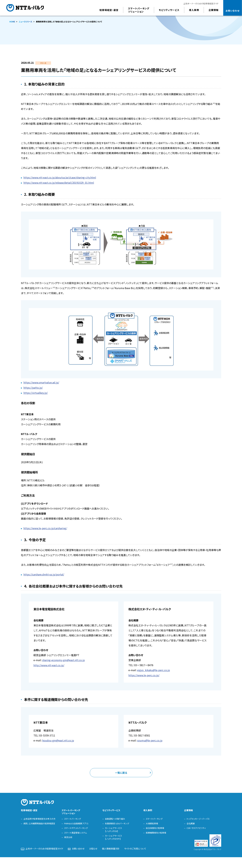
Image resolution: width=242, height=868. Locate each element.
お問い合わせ (78, 847)
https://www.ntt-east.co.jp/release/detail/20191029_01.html (59, 182)
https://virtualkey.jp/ (36, 392)
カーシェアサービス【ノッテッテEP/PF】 (113, 836)
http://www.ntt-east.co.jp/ (49, 664)
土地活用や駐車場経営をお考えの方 (39, 817)
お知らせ (93, 847)
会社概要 (191, 822)
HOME (12, 22)
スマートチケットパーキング (76, 827)
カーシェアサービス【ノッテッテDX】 (113, 828)
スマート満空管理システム (75, 831)
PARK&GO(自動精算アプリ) (76, 822)
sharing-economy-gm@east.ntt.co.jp (64, 659)
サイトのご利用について (135, 847)
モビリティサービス (111, 809)
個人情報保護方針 (111, 847)
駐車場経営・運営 (29, 809)
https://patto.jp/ (33, 387)
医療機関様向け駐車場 (156, 831)
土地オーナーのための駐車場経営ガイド (201, 4)
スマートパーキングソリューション (71, 810)
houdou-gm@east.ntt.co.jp (58, 739)
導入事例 (148, 809)
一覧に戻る (121, 771)
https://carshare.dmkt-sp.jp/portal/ (44, 573)
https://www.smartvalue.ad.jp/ (41, 382)
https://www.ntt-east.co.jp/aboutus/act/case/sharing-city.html (60, 177)
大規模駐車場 (152, 822)
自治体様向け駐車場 (155, 827)
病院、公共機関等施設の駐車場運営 (39, 822)
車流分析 (68, 836)
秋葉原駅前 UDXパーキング (117, 822)
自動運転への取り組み (115, 817)
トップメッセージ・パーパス (198, 817)
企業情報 (189, 809)
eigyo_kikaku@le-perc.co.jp (154, 669)
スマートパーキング (73, 817)
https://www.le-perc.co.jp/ (144, 674)
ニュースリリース (25, 22)
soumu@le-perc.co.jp (150, 739)
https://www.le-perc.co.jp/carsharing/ (45, 527)
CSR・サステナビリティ (196, 827)
